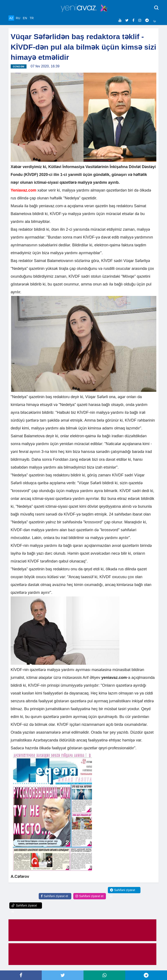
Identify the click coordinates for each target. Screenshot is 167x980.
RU (18, 18)
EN (25, 18)
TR (32, 18)
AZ (11, 18)
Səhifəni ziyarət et (54, 896)
